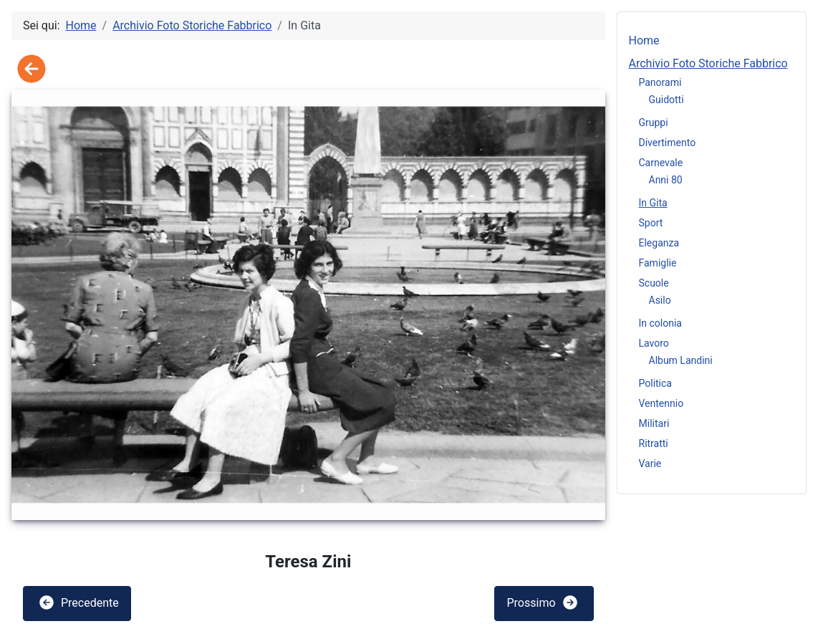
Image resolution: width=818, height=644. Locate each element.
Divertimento (668, 143)
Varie (650, 463)
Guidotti (667, 100)
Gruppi (654, 122)
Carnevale (661, 163)
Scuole (654, 283)
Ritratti (654, 443)
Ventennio (661, 403)
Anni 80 (666, 180)
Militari (654, 423)
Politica (655, 383)
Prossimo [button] (542, 602)
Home (644, 40)
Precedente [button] (78, 602)
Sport (651, 223)
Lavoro (654, 343)
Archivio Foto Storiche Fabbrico (708, 63)
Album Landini (681, 360)
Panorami (660, 82)
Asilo (660, 300)
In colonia (660, 323)
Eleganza (659, 243)
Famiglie (658, 263)
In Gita (653, 203)
